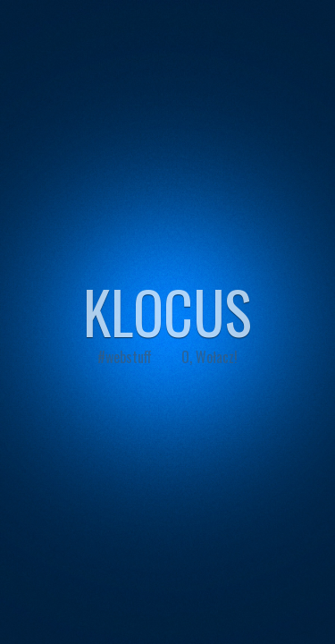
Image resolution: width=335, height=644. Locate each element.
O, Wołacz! (209, 357)
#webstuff (125, 357)
